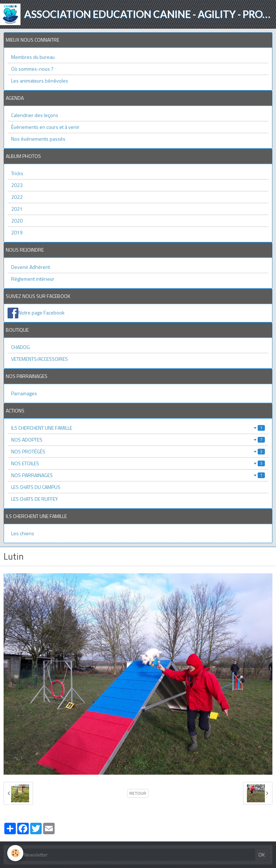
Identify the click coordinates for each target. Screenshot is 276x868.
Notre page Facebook (42, 312)
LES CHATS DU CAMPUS (36, 487)
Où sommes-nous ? (32, 69)
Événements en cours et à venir (45, 127)
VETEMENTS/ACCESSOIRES (40, 359)
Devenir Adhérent (31, 267)
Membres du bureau (33, 57)
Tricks (17, 173)
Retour (138, 793)
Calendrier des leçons (35, 115)
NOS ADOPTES (138, 440)
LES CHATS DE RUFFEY (34, 499)
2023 (17, 185)
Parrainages (24, 393)
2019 (17, 232)
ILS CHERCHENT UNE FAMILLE (138, 428)
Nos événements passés (38, 139)
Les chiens (23, 533)
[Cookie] (15, 853)
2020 (17, 221)
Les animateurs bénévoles (40, 81)
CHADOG (20, 347)
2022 (17, 197)
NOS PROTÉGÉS (138, 451)
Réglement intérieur (33, 279)
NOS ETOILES (138, 463)
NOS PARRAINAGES (138, 475)
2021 (17, 209)
